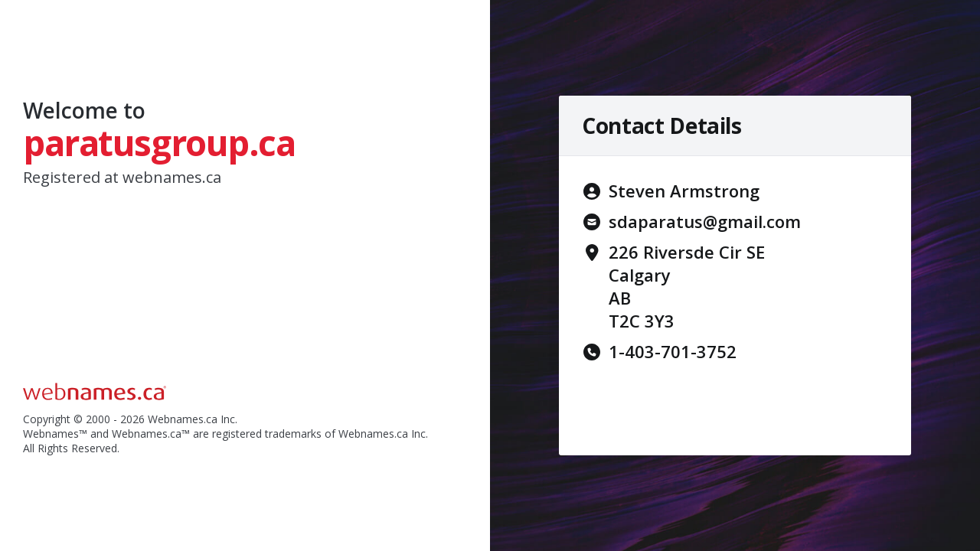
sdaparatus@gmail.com (705, 221)
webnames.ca (172, 177)
